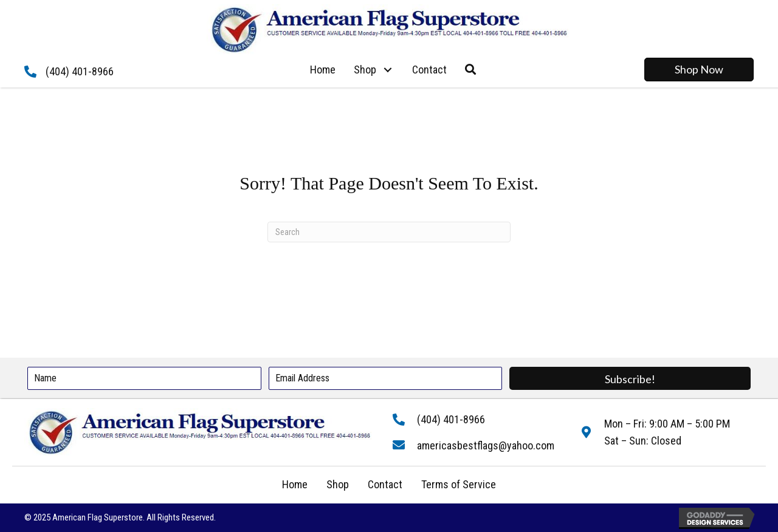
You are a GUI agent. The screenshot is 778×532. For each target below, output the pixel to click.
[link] (323, 70)
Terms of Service (459, 484)
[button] (388, 70)
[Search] (389, 232)
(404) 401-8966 (80, 71)
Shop (338, 484)
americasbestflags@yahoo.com (486, 445)
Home (295, 484)
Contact (385, 484)
